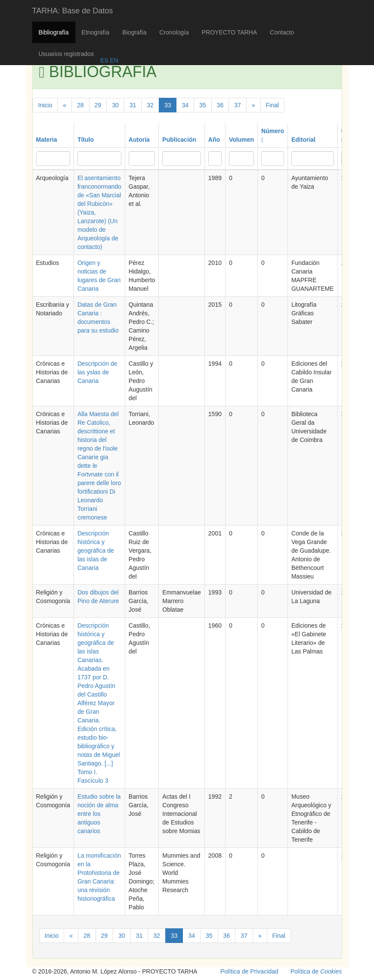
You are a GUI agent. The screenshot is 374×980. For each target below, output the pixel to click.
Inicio (45, 105)
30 (115, 105)
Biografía (134, 32)
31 (133, 105)
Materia (47, 140)
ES (104, 60)
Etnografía (96, 32)
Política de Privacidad (249, 971)
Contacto (282, 32)
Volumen (241, 140)
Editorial (303, 140)
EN (113, 60)
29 (98, 105)
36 (220, 105)
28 (80, 105)
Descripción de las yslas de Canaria (97, 372)
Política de (316, 971)
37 (238, 105)
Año (214, 140)
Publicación (179, 140)
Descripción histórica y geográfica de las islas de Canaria (96, 551)
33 (168, 105)
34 (185, 105)
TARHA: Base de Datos (73, 11)
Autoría (139, 140)
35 (203, 105)
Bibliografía (54, 32)
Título (86, 140)
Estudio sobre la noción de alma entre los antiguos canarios (99, 814)
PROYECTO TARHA (229, 32)
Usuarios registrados (66, 54)
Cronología (174, 32)
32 (150, 105)
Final (272, 105)
